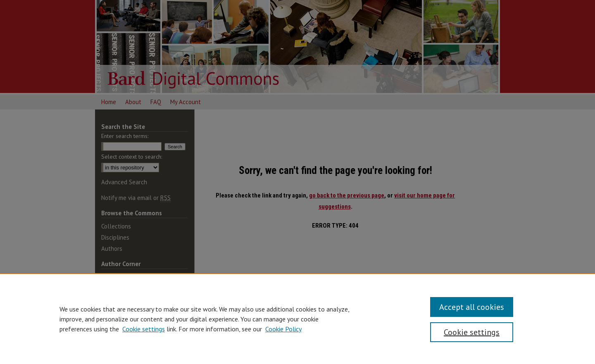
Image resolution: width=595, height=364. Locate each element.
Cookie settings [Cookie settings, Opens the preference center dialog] (472, 332)
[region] (297, 319)
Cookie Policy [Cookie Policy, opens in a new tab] (283, 329)
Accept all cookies (472, 307)
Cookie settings (144, 329)
